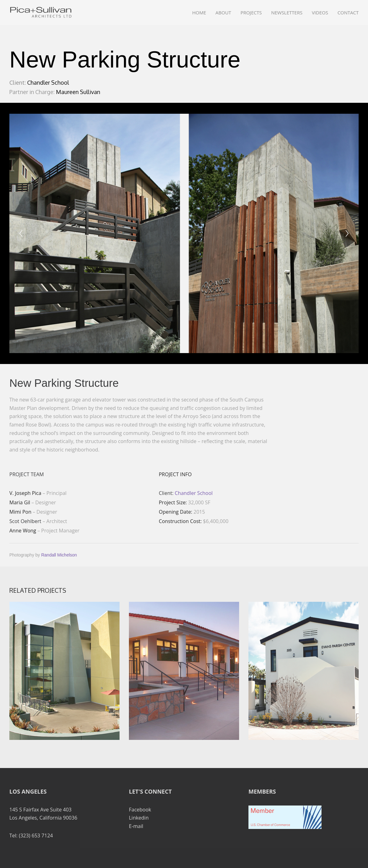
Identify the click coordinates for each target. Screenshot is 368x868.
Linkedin (139, 818)
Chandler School (194, 493)
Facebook (140, 810)
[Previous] (21, 233)
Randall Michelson (59, 555)
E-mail (136, 826)
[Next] (347, 233)
